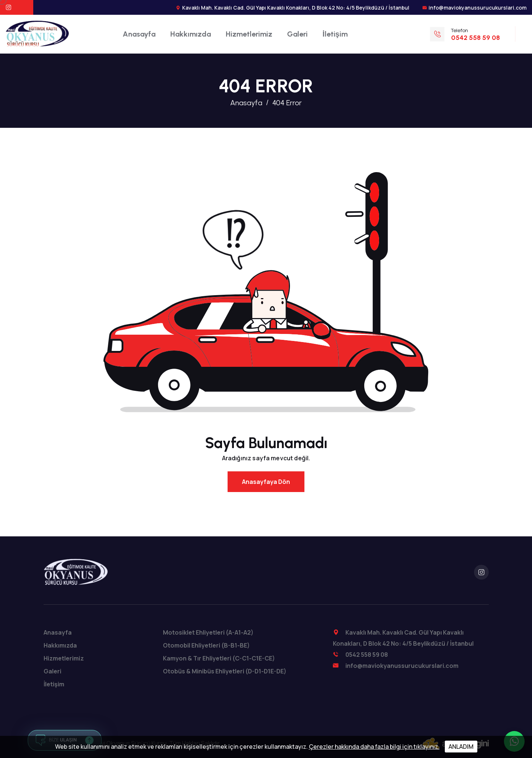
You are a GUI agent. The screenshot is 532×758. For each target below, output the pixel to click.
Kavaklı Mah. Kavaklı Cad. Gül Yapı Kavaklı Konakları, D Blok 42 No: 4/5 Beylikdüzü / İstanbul (296, 8)
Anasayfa (139, 34)
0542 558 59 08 (367, 655)
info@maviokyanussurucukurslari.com (478, 8)
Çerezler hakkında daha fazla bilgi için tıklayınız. (374, 747)
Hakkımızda (191, 34)
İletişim (335, 34)
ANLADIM (461, 747)
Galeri (297, 34)
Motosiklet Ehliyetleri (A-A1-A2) (208, 632)
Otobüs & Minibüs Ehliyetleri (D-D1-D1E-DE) (225, 671)
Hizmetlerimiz (249, 34)
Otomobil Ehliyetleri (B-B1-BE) (206, 645)
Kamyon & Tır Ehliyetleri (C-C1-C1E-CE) (219, 658)
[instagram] (481, 572)
